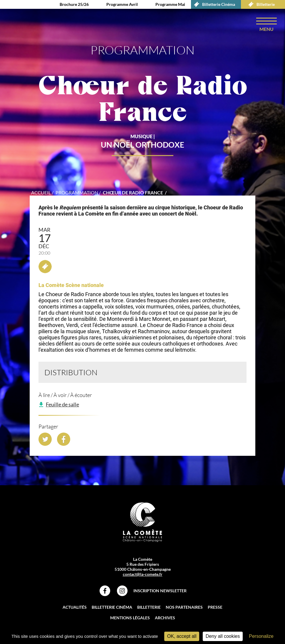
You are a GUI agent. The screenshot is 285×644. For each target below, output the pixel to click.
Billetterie (260, 4)
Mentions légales (130, 618)
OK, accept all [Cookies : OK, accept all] (182, 636)
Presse (215, 607)
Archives (165, 618)
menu (266, 29)
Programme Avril (122, 4)
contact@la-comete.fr (143, 574)
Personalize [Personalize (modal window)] (261, 636)
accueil (41, 192)
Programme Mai (170, 4)
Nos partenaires (184, 607)
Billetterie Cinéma (213, 4)
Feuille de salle (62, 404)
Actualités (75, 607)
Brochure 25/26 (74, 4)
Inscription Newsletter (160, 591)
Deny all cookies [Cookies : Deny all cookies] (223, 636)
